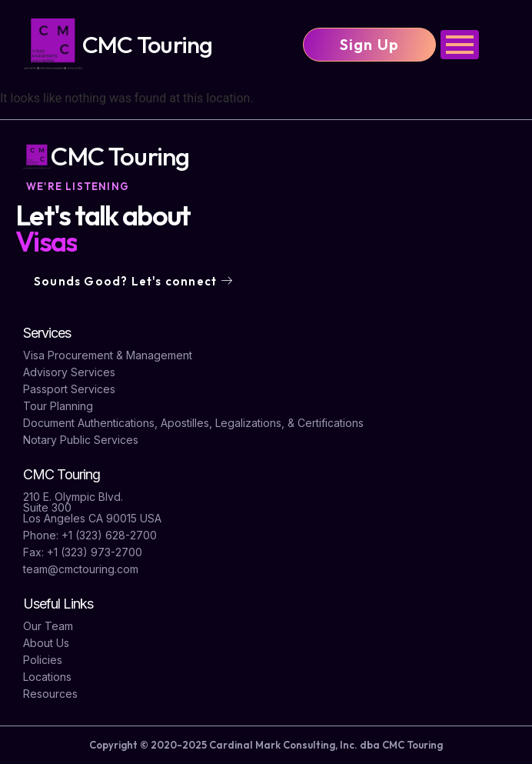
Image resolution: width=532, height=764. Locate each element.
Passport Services (69, 389)
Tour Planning (58, 406)
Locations (47, 677)
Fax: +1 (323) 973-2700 (83, 552)
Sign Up (369, 44)
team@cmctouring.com (81, 569)
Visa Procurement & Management (108, 355)
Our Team (48, 626)
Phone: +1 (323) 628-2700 (90, 535)
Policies (43, 660)
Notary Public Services (81, 440)
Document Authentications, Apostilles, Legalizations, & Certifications (193, 423)
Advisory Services (69, 372)
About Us (46, 643)
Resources (50, 694)
